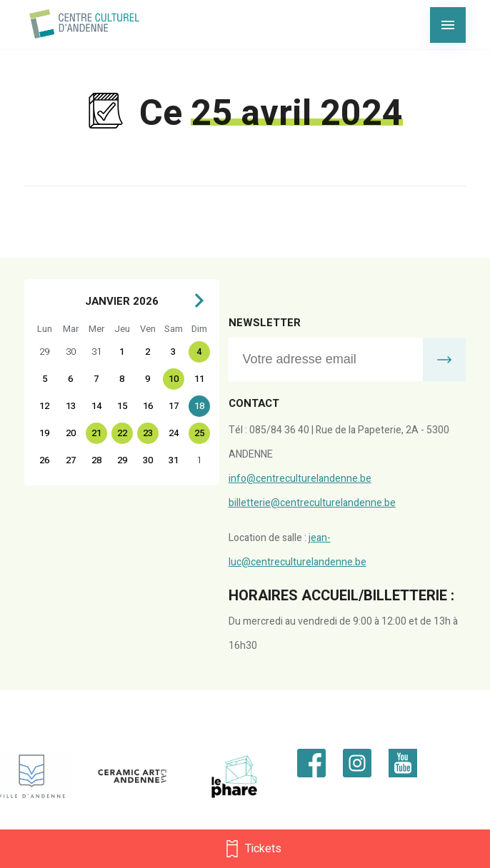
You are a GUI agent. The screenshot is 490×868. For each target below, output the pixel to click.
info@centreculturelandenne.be (300, 479)
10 (174, 379)
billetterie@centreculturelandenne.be (312, 503)
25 (199, 433)
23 (148, 433)
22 (122, 433)
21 (96, 433)
